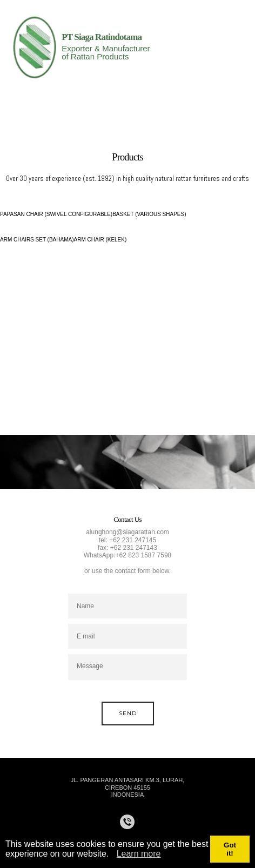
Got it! (230, 849)
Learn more (139, 854)
